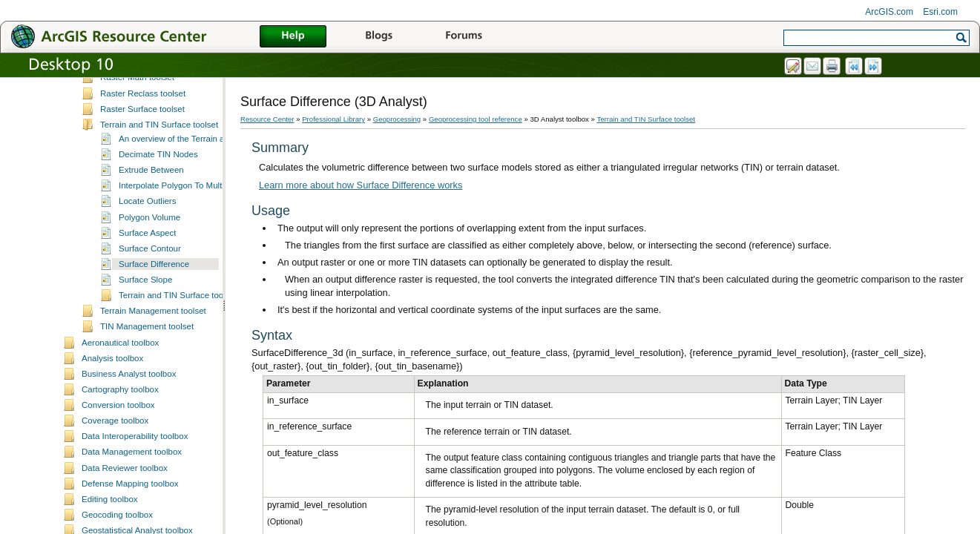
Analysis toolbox (112, 421)
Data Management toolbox (132, 515)
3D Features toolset (138, 78)
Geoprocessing (397, 119)
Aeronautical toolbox (120, 406)
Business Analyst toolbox (129, 437)
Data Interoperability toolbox (135, 499)
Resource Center (267, 119)
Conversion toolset (135, 93)
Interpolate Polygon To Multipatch (182, 248)
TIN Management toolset (147, 389)
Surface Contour (150, 311)
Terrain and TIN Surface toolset (159, 188)
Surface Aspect (147, 296)
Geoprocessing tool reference (476, 119)
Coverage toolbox (115, 484)
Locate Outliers (147, 264)
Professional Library (333, 119)
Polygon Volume (149, 280)
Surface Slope (145, 343)
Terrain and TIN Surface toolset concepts (196, 358)
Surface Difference (154, 327)
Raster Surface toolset (142, 172)
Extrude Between (151, 233)
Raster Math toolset (137, 140)
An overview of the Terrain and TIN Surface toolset (214, 202)
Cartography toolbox (120, 452)
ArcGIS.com (889, 12)
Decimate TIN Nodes (158, 217)
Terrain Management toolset (153, 374)
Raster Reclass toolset (143, 156)
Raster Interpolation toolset (151, 125)
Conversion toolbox (118, 468)
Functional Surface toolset (149, 109)
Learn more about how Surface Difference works (361, 185)
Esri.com (940, 12)
